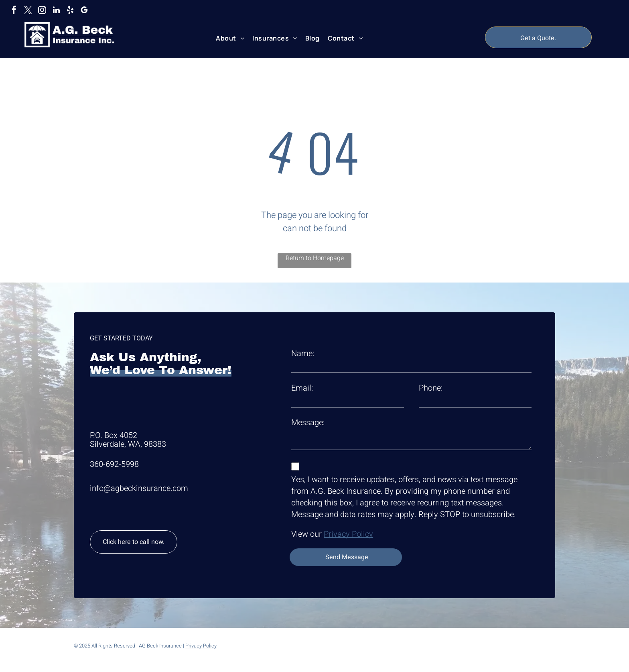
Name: (303, 353)
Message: (308, 423)
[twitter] (28, 11)
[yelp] (70, 11)
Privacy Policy (348, 534)
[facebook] (14, 11)
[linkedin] (56, 11)
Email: (302, 388)
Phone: (431, 388)
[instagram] (42, 11)
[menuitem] (230, 38)
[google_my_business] (84, 11)
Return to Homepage (315, 258)
